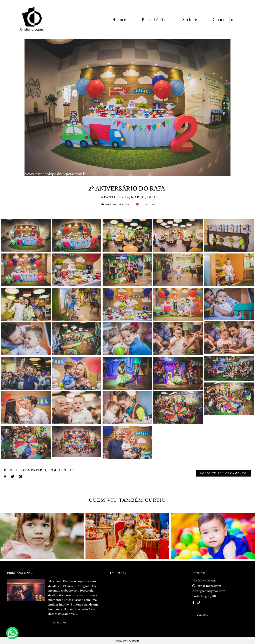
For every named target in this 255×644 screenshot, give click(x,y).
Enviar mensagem (209, 586)
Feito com (127, 641)
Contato (224, 20)
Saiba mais (60, 623)
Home (120, 20)
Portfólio (155, 20)
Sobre (190, 20)
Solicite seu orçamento (223, 473)
